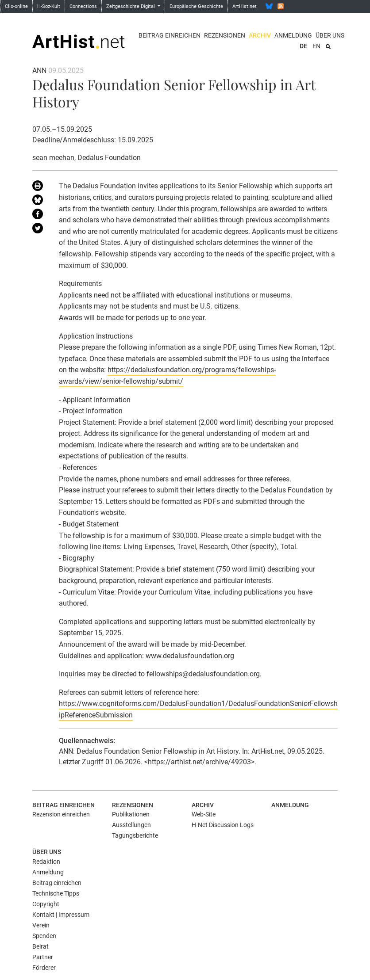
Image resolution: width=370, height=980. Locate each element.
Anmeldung (293, 35)
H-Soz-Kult (49, 6)
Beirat (40, 946)
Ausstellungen (131, 825)
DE (303, 46)
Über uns (330, 35)
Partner (43, 957)
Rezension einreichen (61, 814)
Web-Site (204, 814)
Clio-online (16, 6)
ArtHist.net (245, 6)
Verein (41, 925)
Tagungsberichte (135, 835)
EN (316, 46)
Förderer (44, 968)
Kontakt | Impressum (61, 915)
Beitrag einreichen (170, 35)
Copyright (46, 904)
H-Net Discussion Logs (223, 825)
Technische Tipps (56, 893)
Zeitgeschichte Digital (131, 6)
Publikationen (131, 814)
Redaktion (46, 862)
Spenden (44, 936)
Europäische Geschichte (196, 6)
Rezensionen (225, 35)
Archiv (260, 35)
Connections (83, 6)
